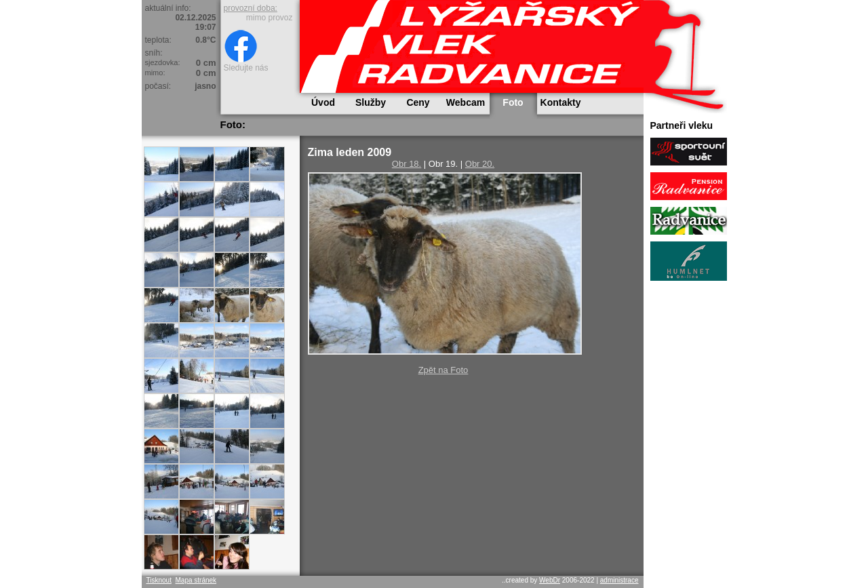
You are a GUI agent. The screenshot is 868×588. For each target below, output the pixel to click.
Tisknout (159, 580)
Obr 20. (480, 164)
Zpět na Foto (443, 370)
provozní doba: (251, 8)
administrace (619, 580)
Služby (371, 102)
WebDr (550, 580)
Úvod (323, 102)
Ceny (418, 102)
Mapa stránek (196, 580)
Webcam (466, 102)
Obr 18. (407, 164)
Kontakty (561, 102)
